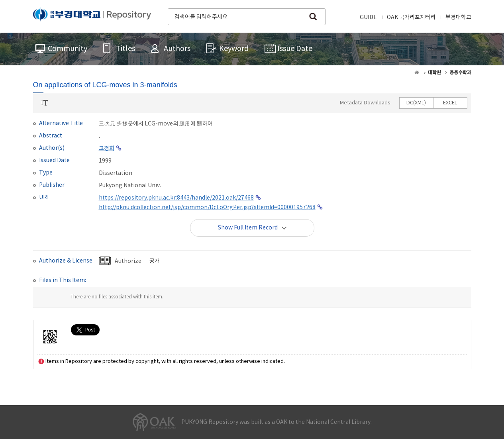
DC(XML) (416, 103)
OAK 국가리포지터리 (411, 18)
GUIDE (368, 18)
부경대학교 (458, 18)
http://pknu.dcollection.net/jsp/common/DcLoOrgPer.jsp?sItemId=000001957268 (207, 208)
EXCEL (450, 103)
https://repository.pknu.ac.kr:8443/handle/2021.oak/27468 (176, 198)
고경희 (107, 149)
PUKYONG (92, 16)
